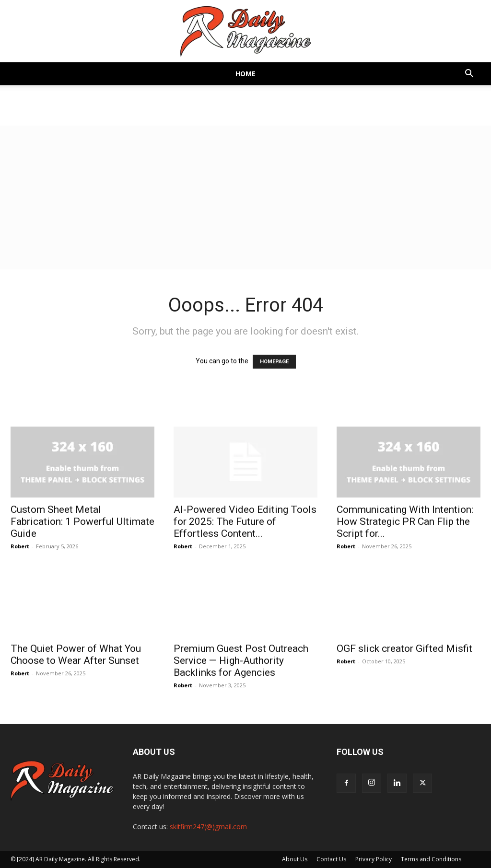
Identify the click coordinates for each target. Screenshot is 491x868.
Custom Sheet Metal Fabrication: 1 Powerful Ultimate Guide (82, 521)
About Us (295, 859)
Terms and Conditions (431, 859)
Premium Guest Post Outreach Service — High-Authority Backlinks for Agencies (241, 660)
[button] (469, 75)
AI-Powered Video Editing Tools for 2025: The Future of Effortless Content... (245, 521)
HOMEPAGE (274, 362)
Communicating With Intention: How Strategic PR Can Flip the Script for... (405, 521)
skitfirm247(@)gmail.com (208, 827)
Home (245, 74)
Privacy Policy (374, 859)
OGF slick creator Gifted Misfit (404, 648)
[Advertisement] (245, 197)
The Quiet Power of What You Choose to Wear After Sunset (76, 654)
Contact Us (331, 859)
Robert (20, 546)
